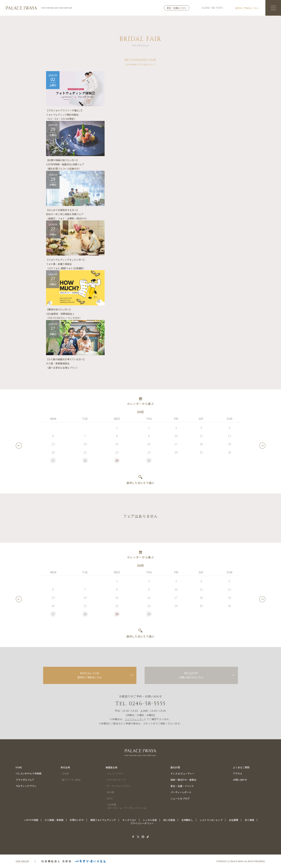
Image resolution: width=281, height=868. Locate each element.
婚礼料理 (175, 767)
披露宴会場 (111, 767)
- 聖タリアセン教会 (71, 780)
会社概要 (234, 820)
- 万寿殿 (65, 773)
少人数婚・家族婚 (54, 820)
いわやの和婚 (31, 820)
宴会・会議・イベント (182, 786)
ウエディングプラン (26, 786)
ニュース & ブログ (180, 798)
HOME (19, 767)
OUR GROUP (22, 861)
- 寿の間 (110, 792)
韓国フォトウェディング (103, 820)
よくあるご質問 (241, 767)
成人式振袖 (169, 820)
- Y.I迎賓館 (126, 806)
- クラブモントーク (116, 780)
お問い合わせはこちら (191, 675)
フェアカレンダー (134, 719)
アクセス (238, 773)
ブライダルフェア (25, 780)
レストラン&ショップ (211, 820)
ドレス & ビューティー (182, 773)
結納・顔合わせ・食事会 (183, 780)
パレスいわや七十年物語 (28, 773)
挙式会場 (65, 767)
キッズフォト (129, 820)
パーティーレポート (181, 792)
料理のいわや (77, 820)
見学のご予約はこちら (90, 675)
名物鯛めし (187, 820)
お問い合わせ (240, 780)
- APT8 (109, 798)
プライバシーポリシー (142, 823)
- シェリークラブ (114, 773)
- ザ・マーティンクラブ (118, 786)
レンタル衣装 (150, 820)
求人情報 (249, 820)
